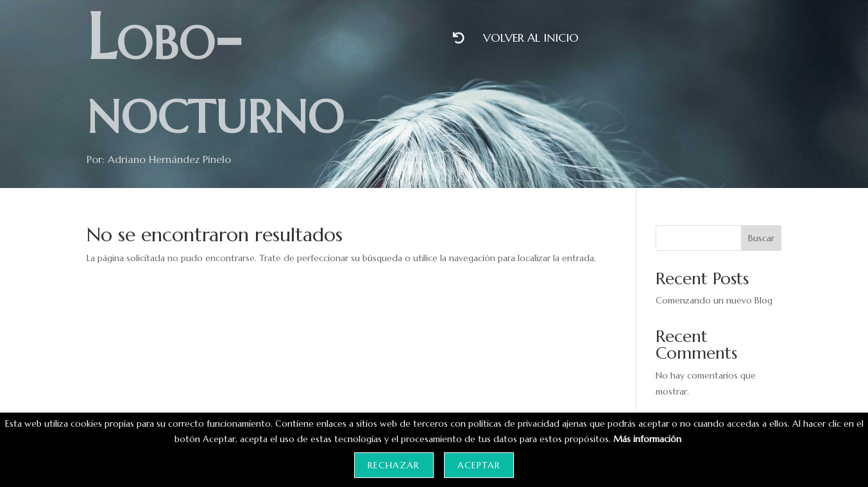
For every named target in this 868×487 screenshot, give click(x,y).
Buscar (761, 238)
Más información (647, 439)
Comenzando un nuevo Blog (714, 300)
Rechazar (394, 465)
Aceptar (479, 465)
